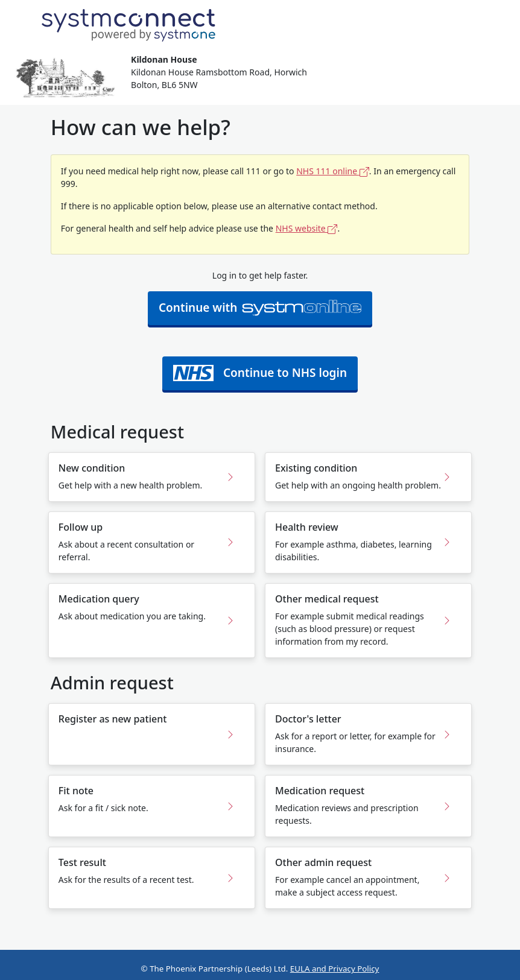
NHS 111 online (333, 171)
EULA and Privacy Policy (335, 969)
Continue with (260, 308)
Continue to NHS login (260, 373)
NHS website (307, 228)
